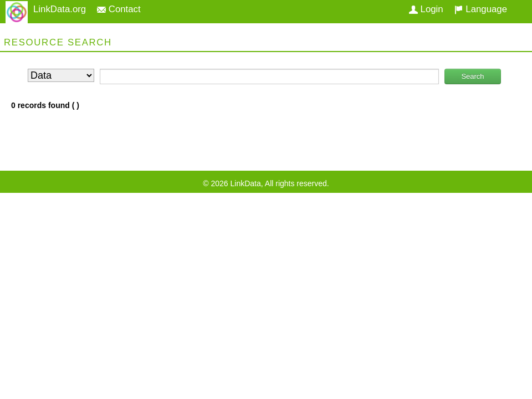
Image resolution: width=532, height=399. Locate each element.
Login (426, 9)
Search (472, 76)
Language (481, 9)
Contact (119, 9)
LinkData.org (60, 9)
